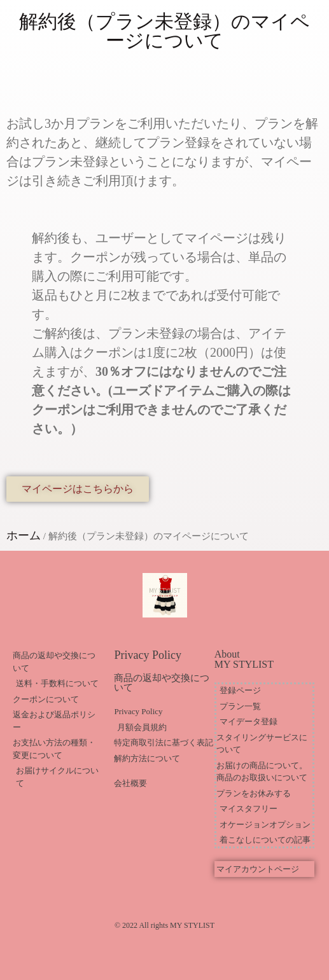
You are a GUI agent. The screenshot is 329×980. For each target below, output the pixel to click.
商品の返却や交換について (162, 683)
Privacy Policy (148, 655)
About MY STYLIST (244, 659)
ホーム (24, 535)
